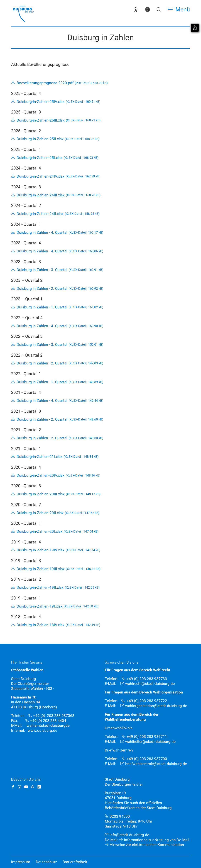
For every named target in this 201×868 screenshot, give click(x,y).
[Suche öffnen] (159, 9)
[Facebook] (13, 787)
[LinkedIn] (39, 787)
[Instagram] (20, 787)
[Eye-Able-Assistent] (136, 9)
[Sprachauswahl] (147, 9)
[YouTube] (26, 787)
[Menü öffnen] (179, 9)
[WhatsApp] (33, 787)
